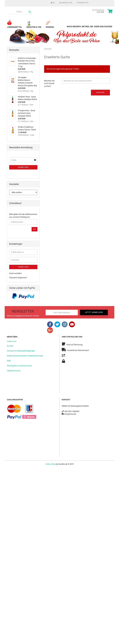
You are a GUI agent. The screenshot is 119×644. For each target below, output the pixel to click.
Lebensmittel (15, 26)
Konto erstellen (15, 273)
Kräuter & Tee (34, 26)
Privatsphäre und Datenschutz (19, 366)
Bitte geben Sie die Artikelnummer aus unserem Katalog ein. (23, 216)
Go (35, 229)
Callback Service (14, 371)
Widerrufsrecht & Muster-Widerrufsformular (25, 356)
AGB (9, 361)
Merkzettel (83, 3)
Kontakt (10, 346)
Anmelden (23, 167)
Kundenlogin (66, 3)
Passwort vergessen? (18, 278)
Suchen (100, 92)
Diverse (50, 26)
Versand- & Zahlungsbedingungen (21, 351)
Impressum (12, 341)
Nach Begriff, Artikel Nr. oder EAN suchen (89, 26)
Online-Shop (51, 464)
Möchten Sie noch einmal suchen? (49, 83)
